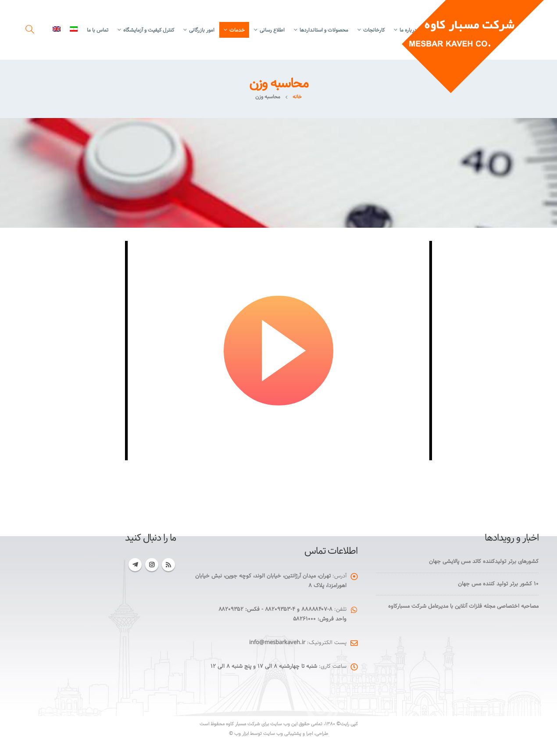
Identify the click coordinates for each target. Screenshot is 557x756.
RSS (168, 565)
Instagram (152, 565)
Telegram (135, 565)
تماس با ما (98, 30)
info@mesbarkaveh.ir (277, 643)
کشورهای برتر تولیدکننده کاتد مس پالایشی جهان (484, 561)
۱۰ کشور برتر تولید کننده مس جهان (498, 584)
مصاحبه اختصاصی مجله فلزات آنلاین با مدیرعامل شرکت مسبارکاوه (463, 606)
